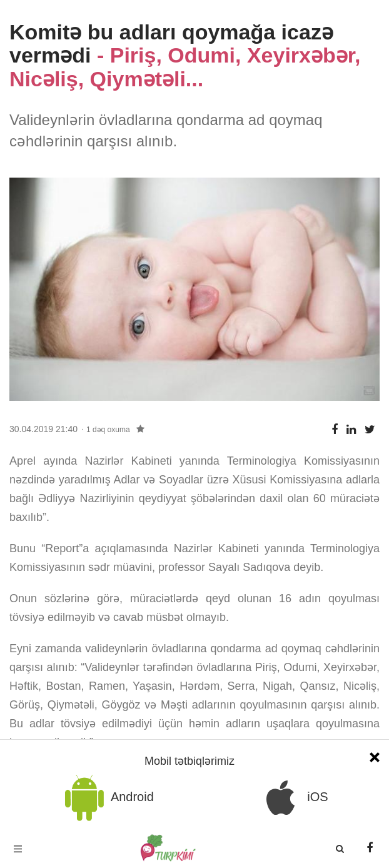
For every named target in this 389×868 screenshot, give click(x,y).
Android (107, 798)
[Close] (375, 756)
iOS (293, 798)
